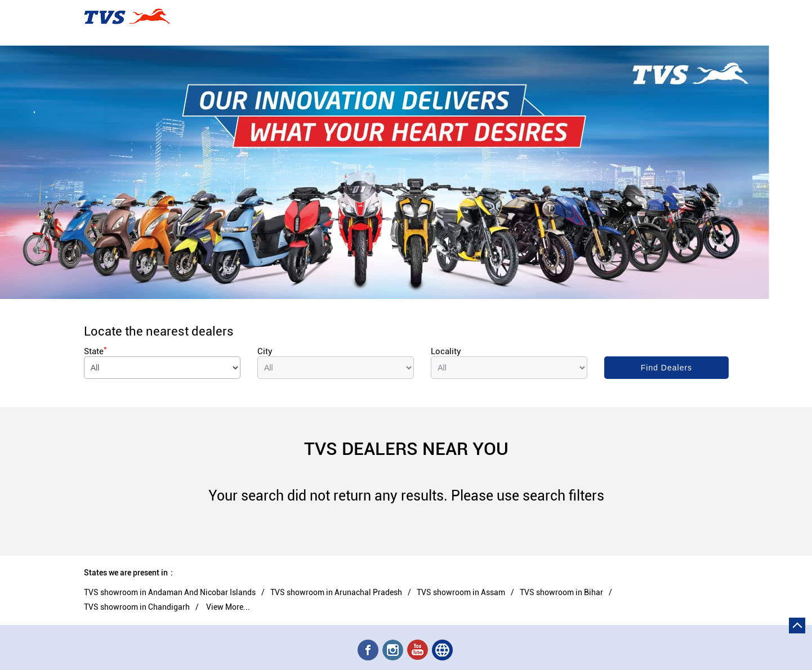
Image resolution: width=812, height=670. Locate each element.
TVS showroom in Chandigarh (137, 607)
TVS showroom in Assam (461, 592)
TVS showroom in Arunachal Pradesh (336, 592)
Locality (446, 351)
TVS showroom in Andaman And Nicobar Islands (170, 592)
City (265, 351)
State (95, 351)
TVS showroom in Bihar (561, 592)
